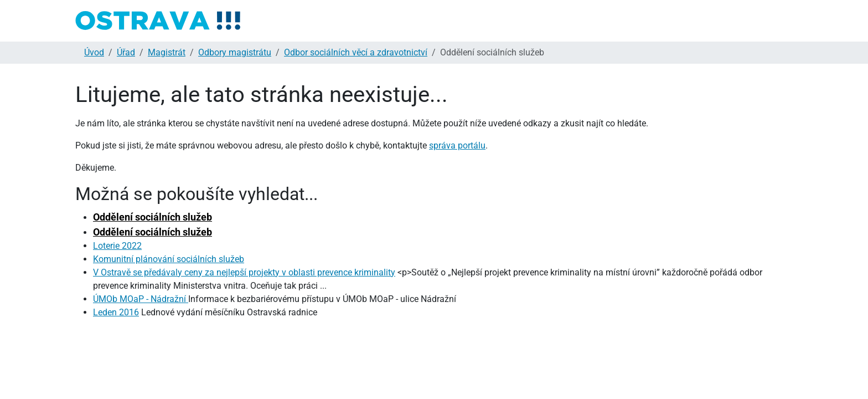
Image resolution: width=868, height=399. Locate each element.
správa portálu (457, 145)
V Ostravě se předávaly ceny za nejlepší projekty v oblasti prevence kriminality (244, 272)
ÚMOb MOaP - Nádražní (141, 299)
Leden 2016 (116, 312)
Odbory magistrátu (235, 52)
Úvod (94, 52)
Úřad (126, 52)
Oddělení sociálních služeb (153, 217)
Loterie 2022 (117, 246)
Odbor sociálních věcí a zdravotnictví (356, 52)
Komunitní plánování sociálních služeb (169, 259)
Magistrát (167, 52)
